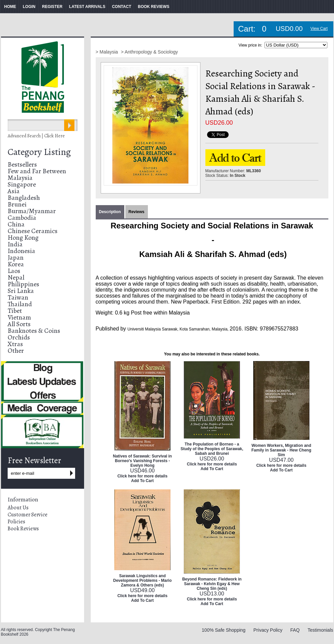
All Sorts (19, 324)
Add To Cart (143, 481)
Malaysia (20, 178)
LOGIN (29, 7)
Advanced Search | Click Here (36, 136)
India (15, 244)
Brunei (17, 204)
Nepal (16, 277)
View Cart (319, 29)
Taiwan (18, 297)
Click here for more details (142, 476)
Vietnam (19, 317)
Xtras (15, 344)
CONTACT (122, 7)
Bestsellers (22, 164)
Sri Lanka (21, 291)
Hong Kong (23, 238)
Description (110, 212)
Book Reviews (23, 529)
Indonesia (21, 251)
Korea (16, 264)
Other (16, 351)
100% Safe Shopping (224, 630)
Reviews (137, 212)
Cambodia (22, 218)
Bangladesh (24, 198)
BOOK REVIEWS (154, 7)
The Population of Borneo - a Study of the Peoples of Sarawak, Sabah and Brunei (212, 449)
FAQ (295, 630)
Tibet (15, 311)
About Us (18, 508)
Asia (14, 191)
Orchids (19, 337)
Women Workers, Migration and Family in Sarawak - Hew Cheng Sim (281, 450)
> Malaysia (108, 52)
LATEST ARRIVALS (87, 7)
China (16, 224)
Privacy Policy (268, 630)
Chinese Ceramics (33, 231)
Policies (16, 522)
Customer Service (28, 515)
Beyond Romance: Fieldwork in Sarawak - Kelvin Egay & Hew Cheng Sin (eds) (212, 584)
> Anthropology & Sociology (150, 52)
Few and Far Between (37, 171)
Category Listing (39, 152)
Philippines (23, 284)
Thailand (20, 304)
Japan (16, 258)
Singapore (22, 184)
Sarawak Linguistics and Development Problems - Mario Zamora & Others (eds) (142, 580)
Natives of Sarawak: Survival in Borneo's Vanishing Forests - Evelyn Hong (142, 461)
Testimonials (320, 630)
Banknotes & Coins (34, 331)
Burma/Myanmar (32, 211)
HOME (10, 7)
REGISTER (52, 7)
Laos (14, 271)
